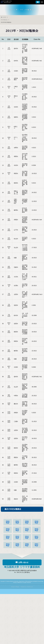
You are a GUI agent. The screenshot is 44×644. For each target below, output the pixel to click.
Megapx (18, 587)
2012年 (27, 537)
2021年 (17, 522)
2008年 (27, 545)
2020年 (27, 522)
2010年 (8, 545)
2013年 (17, 537)
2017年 (17, 530)
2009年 (17, 545)
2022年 (8, 522)
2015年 (36, 530)
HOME (4, 17)
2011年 (36, 537)
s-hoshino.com (30, 587)
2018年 (8, 530)
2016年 (27, 530)
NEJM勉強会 (4, 20)
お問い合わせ (22, 563)
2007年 (36, 545)
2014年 (8, 537)
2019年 (36, 522)
